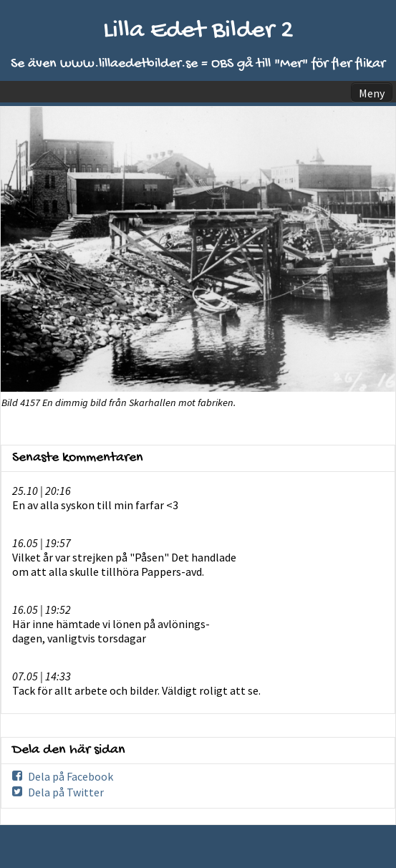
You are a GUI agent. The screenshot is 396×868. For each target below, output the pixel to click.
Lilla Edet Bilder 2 (198, 31)
